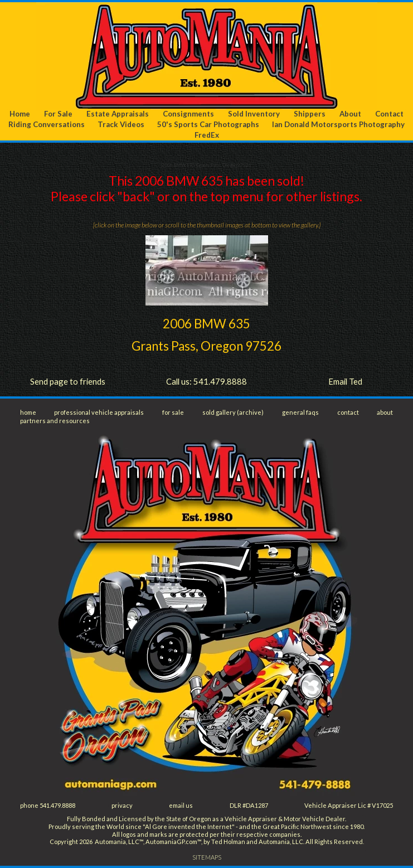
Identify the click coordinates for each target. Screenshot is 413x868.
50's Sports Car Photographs (208, 124)
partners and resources (55, 421)
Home (20, 114)
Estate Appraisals (118, 114)
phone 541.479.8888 (48, 805)
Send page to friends (68, 381)
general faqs (300, 412)
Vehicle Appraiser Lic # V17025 (349, 805)
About (350, 114)
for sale (173, 412)
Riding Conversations (47, 124)
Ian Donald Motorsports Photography (338, 124)
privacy (122, 805)
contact (348, 412)
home (28, 412)
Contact (389, 114)
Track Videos (121, 124)
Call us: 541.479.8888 (207, 381)
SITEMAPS (207, 857)
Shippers (310, 114)
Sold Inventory (254, 114)
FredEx (207, 135)
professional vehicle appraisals (99, 412)
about (385, 412)
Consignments (188, 114)
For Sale (58, 114)
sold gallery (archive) (233, 412)
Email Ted (345, 381)
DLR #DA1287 (249, 805)
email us (181, 805)
